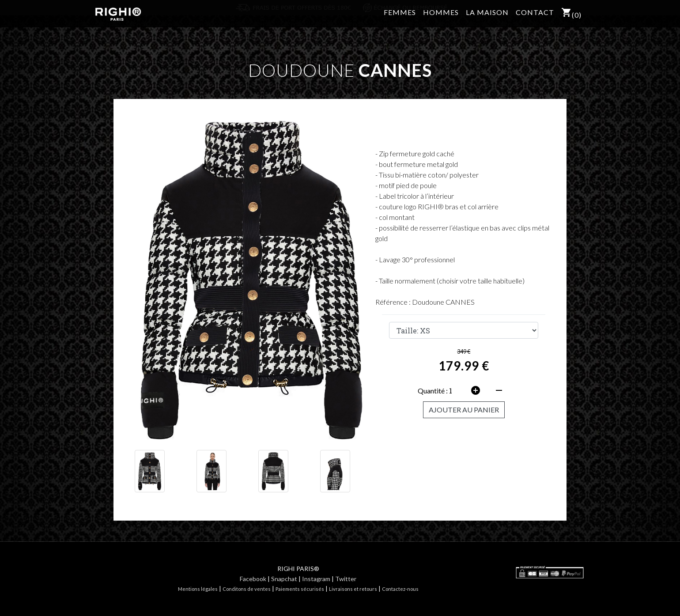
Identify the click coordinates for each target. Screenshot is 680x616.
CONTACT (535, 17)
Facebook (253, 579)
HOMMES (441, 17)
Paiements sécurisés (300, 589)
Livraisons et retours (353, 589)
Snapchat (284, 579)
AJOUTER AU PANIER (464, 410)
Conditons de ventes (247, 589)
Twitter (346, 579)
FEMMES (400, 17)
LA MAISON (487, 17)
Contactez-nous (400, 589)
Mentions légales (198, 589)
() (571, 18)
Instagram (316, 579)
